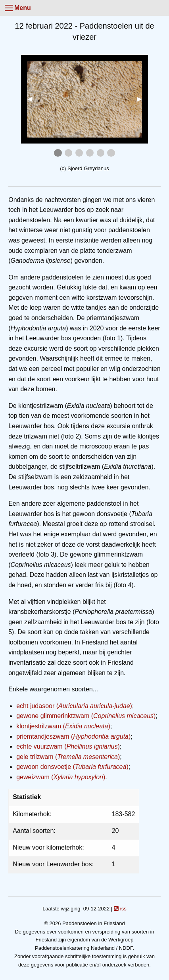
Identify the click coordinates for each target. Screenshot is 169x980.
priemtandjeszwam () (73, 736)
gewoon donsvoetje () (72, 767)
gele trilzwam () (68, 757)
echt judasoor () (74, 706)
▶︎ (142, 99)
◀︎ (33, 99)
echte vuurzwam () (68, 746)
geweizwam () (61, 777)
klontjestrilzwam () (63, 726)
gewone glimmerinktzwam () (86, 716)
